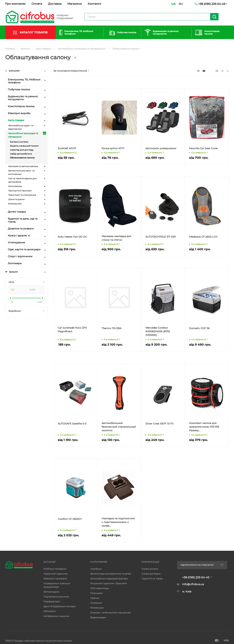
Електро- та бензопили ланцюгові (110, 613)
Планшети (96, 593)
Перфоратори (52, 601)
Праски (95, 598)
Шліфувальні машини (56, 616)
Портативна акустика (56, 597)
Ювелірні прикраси (55, 579)
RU (181, 4)
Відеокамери (98, 617)
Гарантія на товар (152, 579)
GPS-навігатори (100, 588)
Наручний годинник (56, 574)
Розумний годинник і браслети (109, 583)
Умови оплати (150, 569)
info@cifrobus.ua (193, 584)
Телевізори (97, 608)
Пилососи (96, 603)
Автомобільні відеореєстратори (109, 579)
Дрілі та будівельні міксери (60, 606)
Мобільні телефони (55, 569)
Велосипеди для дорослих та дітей (111, 574)
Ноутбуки (96, 569)
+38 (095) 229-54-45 (196, 577)
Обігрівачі (50, 611)
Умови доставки (151, 574)
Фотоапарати (51, 592)
